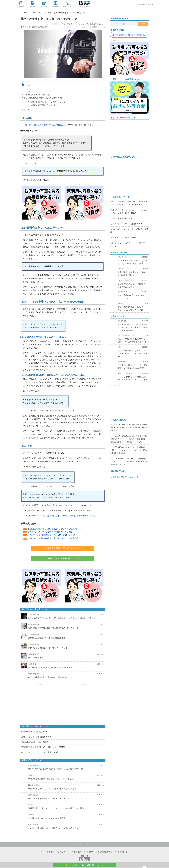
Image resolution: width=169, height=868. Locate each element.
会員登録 (141, 4)
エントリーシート (21, 4)
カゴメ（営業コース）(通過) (33, 738)
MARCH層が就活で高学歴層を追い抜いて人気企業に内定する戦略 (56, 770)
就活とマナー (122, 347)
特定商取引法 (122, 853)
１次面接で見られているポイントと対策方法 (47, 820)
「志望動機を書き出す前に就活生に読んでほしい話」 (45, 125)
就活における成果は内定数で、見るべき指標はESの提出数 (53, 538)
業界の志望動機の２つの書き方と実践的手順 (47, 639)
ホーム (25, 13)
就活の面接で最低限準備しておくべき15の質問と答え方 (52, 535)
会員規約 (78, 853)
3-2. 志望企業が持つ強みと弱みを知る (42, 105)
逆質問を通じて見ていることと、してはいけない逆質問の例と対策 (56, 810)
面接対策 (31, 777)
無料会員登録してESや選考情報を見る (63, 548)
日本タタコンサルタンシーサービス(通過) (128, 243)
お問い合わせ (64, 853)
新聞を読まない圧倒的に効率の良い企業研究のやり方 (50, 669)
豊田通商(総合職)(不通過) (32, 743)
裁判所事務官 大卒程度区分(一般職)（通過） (40, 749)
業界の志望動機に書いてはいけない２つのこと (48, 649)
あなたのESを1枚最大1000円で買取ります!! (85, 865)
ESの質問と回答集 (34, 786)
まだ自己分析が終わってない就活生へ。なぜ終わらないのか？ (55, 529)
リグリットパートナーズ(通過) (123, 224)
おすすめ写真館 (56, 4)
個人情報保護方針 (105, 853)
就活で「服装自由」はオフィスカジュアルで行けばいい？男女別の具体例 (133, 354)
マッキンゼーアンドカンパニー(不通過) (127, 229)
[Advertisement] (41, 704)
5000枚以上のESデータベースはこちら (63, 559)
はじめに (27, 91)
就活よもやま (130, 335)
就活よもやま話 (44, 4)
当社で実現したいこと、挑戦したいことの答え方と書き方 (52, 790)
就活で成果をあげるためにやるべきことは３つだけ (50, 800)
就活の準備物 (122, 321)
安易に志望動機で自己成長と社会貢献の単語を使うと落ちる (53, 629)
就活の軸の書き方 (36, 659)
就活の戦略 (32, 4)
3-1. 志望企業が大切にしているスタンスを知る (46, 102)
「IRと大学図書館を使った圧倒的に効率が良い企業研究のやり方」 (67, 516)
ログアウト (84, 857)
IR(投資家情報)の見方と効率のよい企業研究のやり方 (50, 679)
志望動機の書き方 (39, 27)
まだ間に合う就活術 (67, 4)
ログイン (150, 4)
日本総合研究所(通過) (119, 218)
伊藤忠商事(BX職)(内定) (31, 733)
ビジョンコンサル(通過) (120, 238)
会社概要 (89, 853)
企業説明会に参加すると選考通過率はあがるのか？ (50, 532)
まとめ (27, 110)
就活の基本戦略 (33, 767)
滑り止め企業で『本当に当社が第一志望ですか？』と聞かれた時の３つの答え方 (62, 619)
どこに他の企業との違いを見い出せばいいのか (43, 98)
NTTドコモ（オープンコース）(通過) (37, 754)
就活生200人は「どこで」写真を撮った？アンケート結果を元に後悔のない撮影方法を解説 (133, 327)
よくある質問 (49, 853)
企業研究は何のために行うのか (37, 95)
